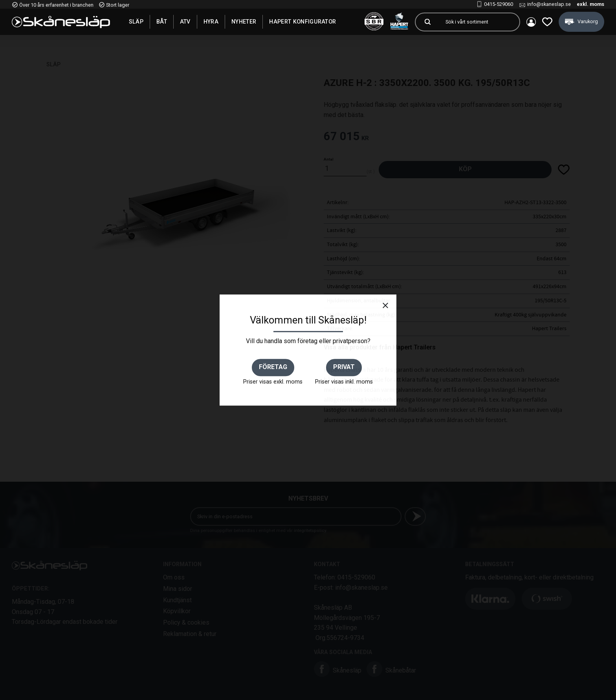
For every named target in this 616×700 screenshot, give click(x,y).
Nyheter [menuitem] (244, 22)
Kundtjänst (177, 600)
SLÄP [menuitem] (136, 22)
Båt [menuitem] (162, 22)
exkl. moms (590, 4)
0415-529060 (499, 4)
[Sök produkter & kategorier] (479, 22)
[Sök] (427, 22)
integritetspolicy (310, 531)
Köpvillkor (177, 611)
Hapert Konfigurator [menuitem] (302, 22)
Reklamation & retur (190, 634)
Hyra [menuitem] (211, 22)
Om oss (174, 577)
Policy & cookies (186, 622)
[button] (547, 22)
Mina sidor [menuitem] (531, 22)
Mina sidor (178, 589)
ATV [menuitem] (185, 22)
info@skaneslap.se (549, 4)
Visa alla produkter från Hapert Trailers (380, 347)
